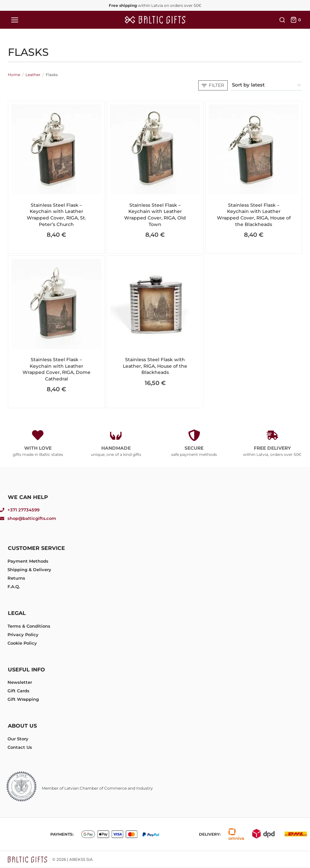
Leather (33, 75)
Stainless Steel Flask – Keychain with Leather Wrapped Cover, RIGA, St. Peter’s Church (56, 215)
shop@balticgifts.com (32, 518)
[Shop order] (266, 85)
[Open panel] (213, 85)
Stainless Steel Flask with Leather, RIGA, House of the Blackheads (155, 366)
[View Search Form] (281, 20)
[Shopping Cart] (296, 20)
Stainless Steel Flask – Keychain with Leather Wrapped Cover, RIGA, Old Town (155, 215)
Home (14, 75)
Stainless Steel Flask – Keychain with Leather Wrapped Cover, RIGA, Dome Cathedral (57, 369)
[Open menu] (15, 20)
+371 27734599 (24, 510)
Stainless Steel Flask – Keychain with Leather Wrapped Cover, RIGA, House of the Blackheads (254, 215)
